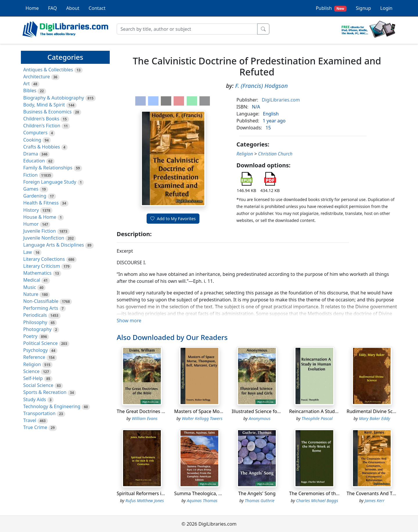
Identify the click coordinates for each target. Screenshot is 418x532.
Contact (97, 8)
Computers (35, 133)
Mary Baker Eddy (374, 418)
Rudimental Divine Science (375, 411)
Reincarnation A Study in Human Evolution (335, 411)
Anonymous (260, 418)
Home (32, 8)
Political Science (40, 343)
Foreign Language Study (50, 182)
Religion (32, 364)
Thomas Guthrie (260, 501)
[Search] (187, 29)
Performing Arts (41, 308)
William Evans (145, 418)
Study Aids (35, 399)
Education (34, 161)
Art (27, 84)
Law (28, 252)
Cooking (32, 140)
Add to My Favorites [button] (173, 219)
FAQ (53, 8)
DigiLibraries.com (281, 100)
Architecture (37, 77)
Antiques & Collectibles (48, 70)
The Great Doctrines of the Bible (152, 411)
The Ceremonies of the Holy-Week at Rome (336, 493)
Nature (31, 294)
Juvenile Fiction (39, 231)
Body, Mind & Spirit (44, 105)
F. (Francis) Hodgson (261, 86)
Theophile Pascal (317, 418)
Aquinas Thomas (202, 501)
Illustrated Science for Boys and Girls (271, 411)
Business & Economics (47, 112)
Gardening (35, 196)
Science (31, 371)
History (31, 210)
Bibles (30, 91)
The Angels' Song (257, 493)
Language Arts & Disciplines (54, 245)
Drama (31, 154)
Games (31, 189)
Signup (363, 8)
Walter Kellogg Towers (202, 418)
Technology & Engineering (52, 406)
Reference (34, 357)
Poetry (30, 336)
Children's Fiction (42, 126)
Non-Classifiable (41, 301)
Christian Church (275, 154)
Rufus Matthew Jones (145, 501)
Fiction (30, 175)
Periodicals (35, 315)
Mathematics (37, 273)
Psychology (36, 350)
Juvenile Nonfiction (44, 238)
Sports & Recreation (45, 392)
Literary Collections (44, 259)
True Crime (35, 427)
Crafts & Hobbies (42, 147)
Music (30, 287)
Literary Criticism (42, 266)
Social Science (38, 385)
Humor (31, 224)
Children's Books (41, 119)
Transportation (39, 413)
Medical (32, 280)
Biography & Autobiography (54, 98)
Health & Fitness (41, 203)
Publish (331, 8)
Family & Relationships (48, 168)
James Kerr (375, 501)
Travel (30, 420)
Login (386, 8)
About (73, 8)
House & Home (40, 217)
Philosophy (35, 322)
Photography (37, 329)
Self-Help (33, 378)
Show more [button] (129, 321)
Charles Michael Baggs (317, 501)
